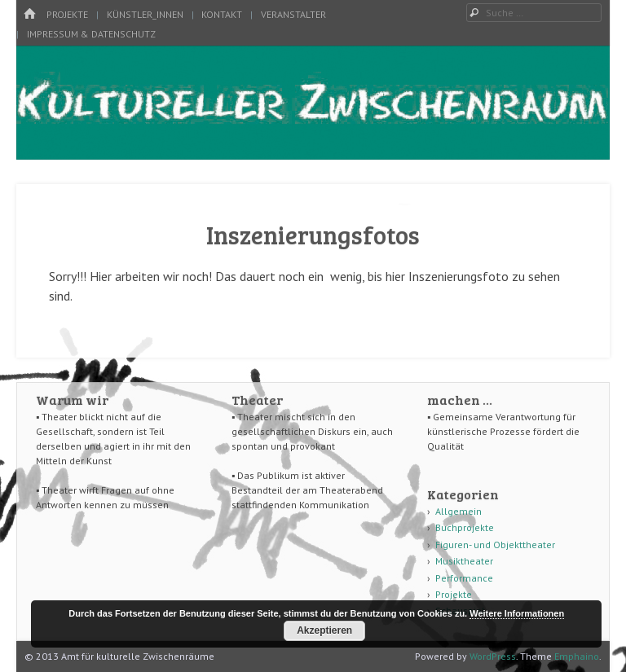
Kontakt (222, 14)
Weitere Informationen (517, 613)
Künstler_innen (145, 14)
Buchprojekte (465, 527)
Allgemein (458, 511)
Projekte (67, 14)
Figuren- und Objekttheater (495, 545)
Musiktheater (464, 561)
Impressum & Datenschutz (91, 34)
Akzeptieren (324, 630)
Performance (464, 578)
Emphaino (577, 656)
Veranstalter (293, 14)
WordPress (493, 656)
